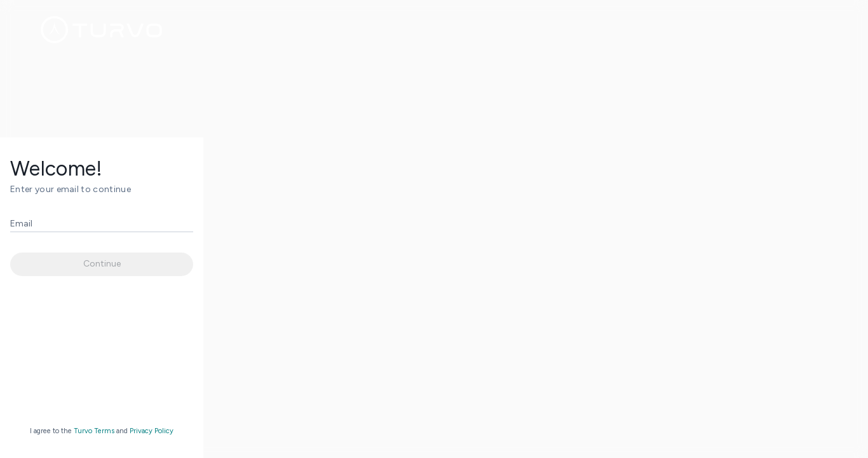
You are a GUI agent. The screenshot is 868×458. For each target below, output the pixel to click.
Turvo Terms (94, 431)
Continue (102, 264)
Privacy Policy (152, 431)
